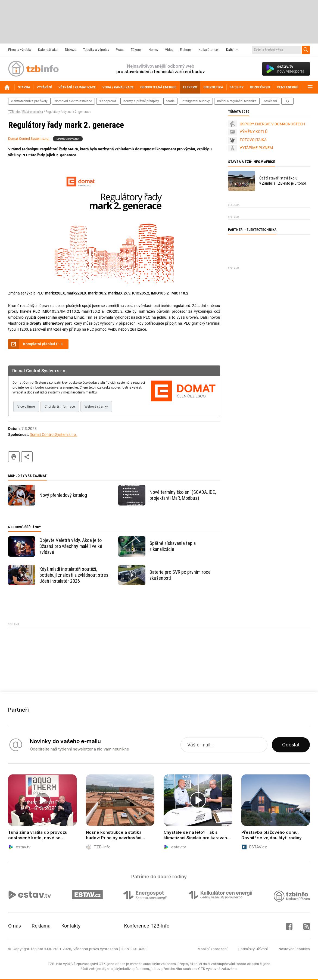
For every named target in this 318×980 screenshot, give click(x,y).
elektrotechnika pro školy (29, 101)
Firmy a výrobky (20, 50)
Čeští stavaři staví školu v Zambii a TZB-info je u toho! (283, 181)
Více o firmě (26, 407)
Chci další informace (60, 407)
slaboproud (108, 101)
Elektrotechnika (33, 112)
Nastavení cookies (294, 949)
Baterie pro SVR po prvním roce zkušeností (180, 575)
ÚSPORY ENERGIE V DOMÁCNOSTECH (272, 124)
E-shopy (186, 50)
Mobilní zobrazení (213, 949)
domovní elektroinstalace (73, 101)
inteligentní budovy (196, 101)
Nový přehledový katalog (63, 495)
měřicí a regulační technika (237, 101)
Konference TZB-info (147, 926)
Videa (169, 50)
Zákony (136, 50)
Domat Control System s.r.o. (29, 139)
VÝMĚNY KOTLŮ (254, 132)
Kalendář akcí (48, 50)
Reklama (41, 926)
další (287, 101)
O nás (15, 926)
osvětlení (270, 101)
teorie (170, 101)
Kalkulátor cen (209, 50)
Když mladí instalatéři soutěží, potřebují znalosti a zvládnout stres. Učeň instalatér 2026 (74, 575)
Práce (120, 50)
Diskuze (71, 50)
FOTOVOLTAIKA (253, 140)
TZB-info (14, 112)
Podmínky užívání (253, 949)
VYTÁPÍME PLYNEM (256, 148)
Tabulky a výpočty (96, 50)
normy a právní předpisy (141, 101)
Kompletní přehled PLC (43, 344)
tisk (14, 457)
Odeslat (291, 745)
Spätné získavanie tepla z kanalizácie (173, 546)
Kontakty (71, 926)
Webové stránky (96, 407)
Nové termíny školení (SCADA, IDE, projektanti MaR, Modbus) (183, 495)
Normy (153, 50)
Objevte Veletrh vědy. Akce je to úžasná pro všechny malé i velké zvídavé (71, 546)
